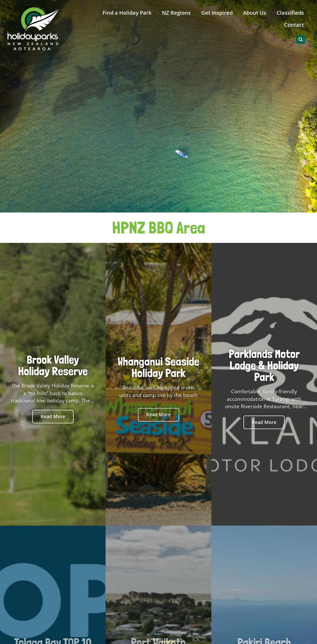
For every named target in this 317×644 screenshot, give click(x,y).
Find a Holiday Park (127, 13)
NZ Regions (176, 13)
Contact (294, 25)
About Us (255, 13)
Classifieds (290, 13)
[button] (301, 39)
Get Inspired (217, 13)
